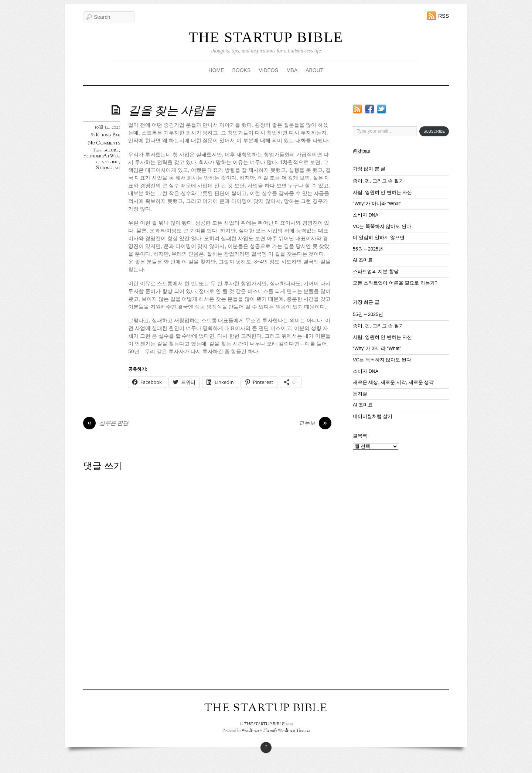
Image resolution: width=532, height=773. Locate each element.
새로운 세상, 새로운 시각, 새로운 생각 (393, 382)
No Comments (104, 143)
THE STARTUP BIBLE (266, 37)
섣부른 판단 (106, 424)
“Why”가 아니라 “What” (377, 348)
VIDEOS (268, 70)
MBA (292, 70)
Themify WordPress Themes (286, 731)
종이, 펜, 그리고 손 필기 (378, 181)
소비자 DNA (366, 215)
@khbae (362, 151)
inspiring (110, 162)
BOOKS (241, 70)
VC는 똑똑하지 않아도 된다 (382, 227)
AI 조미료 (363, 260)
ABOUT (314, 70)
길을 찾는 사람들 (172, 112)
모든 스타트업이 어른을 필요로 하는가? (395, 283)
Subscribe (434, 131)
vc (117, 168)
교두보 (315, 424)
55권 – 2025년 (368, 249)
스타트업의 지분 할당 (376, 272)
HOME (216, 70)
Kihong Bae (108, 135)
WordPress (250, 731)
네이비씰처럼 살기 (373, 416)
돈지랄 (360, 394)
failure (111, 150)
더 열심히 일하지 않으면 (379, 238)
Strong (104, 168)
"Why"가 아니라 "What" (377, 204)
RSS (444, 16)
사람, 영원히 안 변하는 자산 (383, 193)
